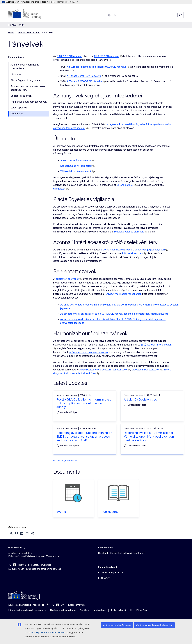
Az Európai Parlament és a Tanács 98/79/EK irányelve (97, 67)
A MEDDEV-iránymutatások (76, 160)
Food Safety (104, 578)
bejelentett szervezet (67, 279)
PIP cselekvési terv (133, 253)
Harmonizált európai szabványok (29, 102)
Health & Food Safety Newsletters (35, 565)
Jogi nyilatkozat (118, 610)
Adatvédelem (100, 610)
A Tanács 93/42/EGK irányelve (84, 76)
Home (11, 32)
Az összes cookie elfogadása (117, 625)
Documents (17, 113)
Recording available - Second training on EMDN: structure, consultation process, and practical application (84, 436)
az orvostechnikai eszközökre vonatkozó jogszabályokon (133, 250)
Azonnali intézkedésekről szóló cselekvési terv (28, 88)
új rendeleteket (125, 185)
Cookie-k (84, 610)
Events (61, 512)
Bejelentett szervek (21, 96)
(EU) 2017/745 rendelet (107, 56)
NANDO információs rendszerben (123, 294)
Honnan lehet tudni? (68, 2)
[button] (11, 533)
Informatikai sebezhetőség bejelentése (27, 610)
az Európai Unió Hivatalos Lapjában (88, 352)
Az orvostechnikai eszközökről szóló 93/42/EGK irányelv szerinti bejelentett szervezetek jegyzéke (114, 314)
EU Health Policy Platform (111, 572)
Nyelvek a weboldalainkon (63, 610)
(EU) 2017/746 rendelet (70, 56)
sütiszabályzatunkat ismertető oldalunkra (48, 633)
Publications (110, 512)
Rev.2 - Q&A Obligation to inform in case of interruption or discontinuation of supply (84, 403)
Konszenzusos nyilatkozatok (76, 166)
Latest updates (19, 108)
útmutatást (59, 189)
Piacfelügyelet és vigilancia (25, 80)
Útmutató (16, 74)
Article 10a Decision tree (140, 399)
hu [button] (112, 15)
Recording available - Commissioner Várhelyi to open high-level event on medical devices (149, 436)
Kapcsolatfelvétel (77, 605)
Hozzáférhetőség (139, 610)
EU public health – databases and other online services (35, 569)
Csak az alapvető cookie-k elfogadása (154, 625)
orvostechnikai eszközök (145, 370)
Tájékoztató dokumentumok (76, 171)
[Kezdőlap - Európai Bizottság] (30, 13)
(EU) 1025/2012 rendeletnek (156, 345)
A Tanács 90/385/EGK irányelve (85, 81)
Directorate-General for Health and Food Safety (121, 553)
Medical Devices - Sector (29, 32)
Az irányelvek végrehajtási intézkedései (25, 67)
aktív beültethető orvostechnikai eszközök (104, 370)
